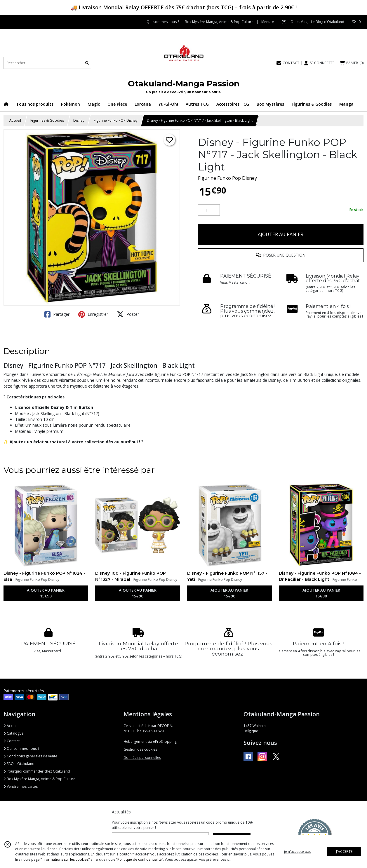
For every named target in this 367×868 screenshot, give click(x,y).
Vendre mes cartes (21, 786)
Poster (128, 314)
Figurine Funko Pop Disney (227, 178)
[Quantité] (209, 210)
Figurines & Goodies (47, 120)
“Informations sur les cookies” (65, 859)
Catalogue (14, 733)
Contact (12, 741)
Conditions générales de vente (30, 756)
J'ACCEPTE (344, 852)
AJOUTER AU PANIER (281, 234)
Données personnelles (142, 758)
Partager (57, 314)
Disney (79, 120)
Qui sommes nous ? (21, 748)
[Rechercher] (87, 63)
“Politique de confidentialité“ (140, 859)
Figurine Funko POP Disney (116, 120)
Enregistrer (93, 314)
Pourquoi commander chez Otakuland (37, 771)
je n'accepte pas (298, 852)
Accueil (15, 120)
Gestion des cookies (140, 749)
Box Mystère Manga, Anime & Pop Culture (39, 779)
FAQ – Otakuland (19, 764)
